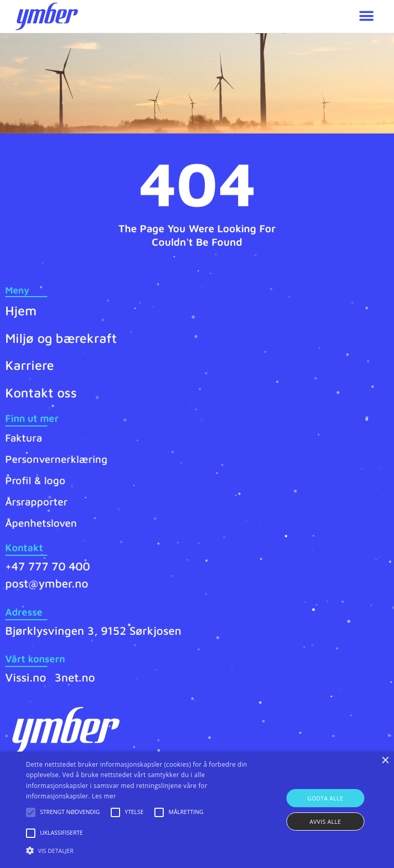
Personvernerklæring (56, 459)
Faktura (24, 438)
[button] (367, 16)
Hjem (21, 310)
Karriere (30, 365)
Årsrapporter (36, 502)
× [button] (385, 761)
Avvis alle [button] (325, 822)
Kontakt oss (41, 392)
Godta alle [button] (325, 798)
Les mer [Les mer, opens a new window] (104, 796)
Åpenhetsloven (41, 523)
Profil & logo (35, 480)
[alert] (197, 810)
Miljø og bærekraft (61, 338)
